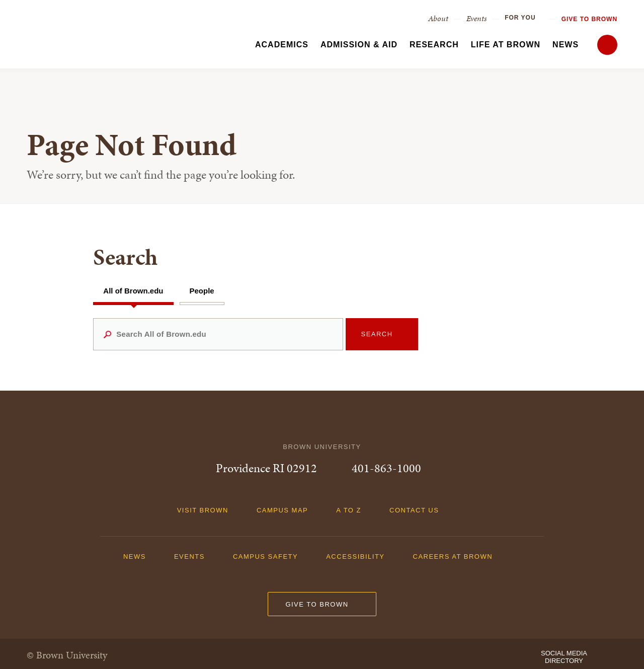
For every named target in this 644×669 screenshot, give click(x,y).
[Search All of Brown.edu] (218, 334)
